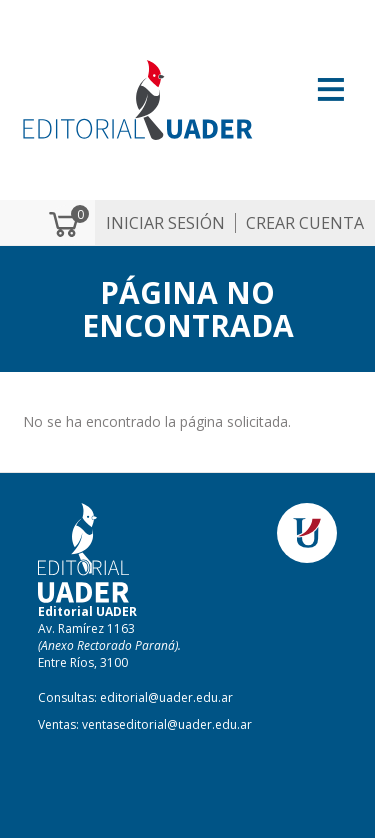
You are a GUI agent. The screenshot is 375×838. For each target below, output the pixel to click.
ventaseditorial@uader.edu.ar (167, 724)
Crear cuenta (305, 223)
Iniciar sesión (165, 223)
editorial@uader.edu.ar (166, 697)
